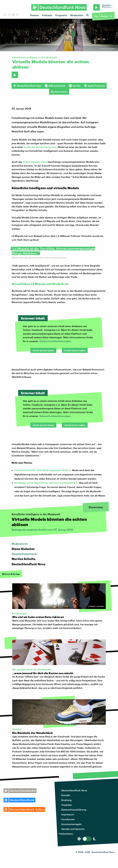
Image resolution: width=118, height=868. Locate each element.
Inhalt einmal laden (43, 350)
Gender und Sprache (73, 829)
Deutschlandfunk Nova (74, 790)
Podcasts (47, 15)
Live (96, 16)
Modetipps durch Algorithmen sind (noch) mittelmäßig (45, 483)
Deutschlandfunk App (27, 86)
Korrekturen (68, 819)
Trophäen (67, 805)
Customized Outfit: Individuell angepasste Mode (41, 470)
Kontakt (66, 795)
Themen (34, 15)
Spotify (75, 86)
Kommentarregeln (72, 824)
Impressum (68, 814)
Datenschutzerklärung (74, 810)
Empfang (66, 800)
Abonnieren (59, 92)
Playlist (104, 16)
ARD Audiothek (55, 86)
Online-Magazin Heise (35, 162)
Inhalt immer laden (75, 350)
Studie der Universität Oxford (40, 147)
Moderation (77, 15)
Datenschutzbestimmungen (55, 341)
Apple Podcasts (94, 86)
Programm (61, 15)
